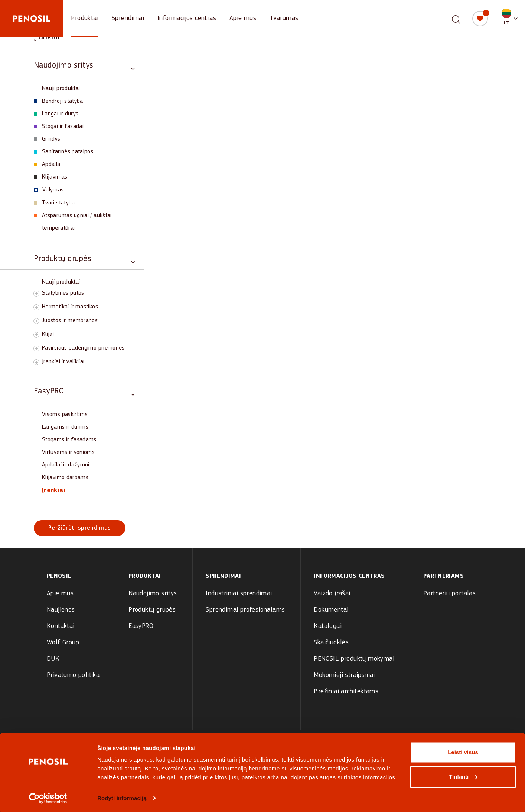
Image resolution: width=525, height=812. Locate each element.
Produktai (85, 18)
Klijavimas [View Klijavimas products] (51, 177)
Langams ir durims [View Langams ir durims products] (65, 427)
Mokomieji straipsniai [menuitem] (344, 675)
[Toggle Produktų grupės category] (84, 258)
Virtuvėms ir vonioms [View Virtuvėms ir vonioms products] (68, 452)
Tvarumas (284, 18)
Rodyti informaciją (122, 797)
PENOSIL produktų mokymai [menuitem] (354, 659)
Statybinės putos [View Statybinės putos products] (63, 293)
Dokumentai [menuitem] (331, 610)
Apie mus (243, 18)
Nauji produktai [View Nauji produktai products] (61, 89)
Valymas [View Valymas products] (49, 190)
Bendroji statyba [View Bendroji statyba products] (58, 101)
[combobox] (447, 18)
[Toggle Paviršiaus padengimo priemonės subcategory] (36, 348)
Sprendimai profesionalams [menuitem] (245, 610)
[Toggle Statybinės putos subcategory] (36, 294)
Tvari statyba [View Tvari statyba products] (54, 203)
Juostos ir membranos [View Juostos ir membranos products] (70, 321)
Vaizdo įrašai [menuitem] (332, 594)
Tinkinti (463, 776)
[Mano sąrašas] (480, 19)
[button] (510, 18)
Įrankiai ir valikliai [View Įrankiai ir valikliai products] (63, 362)
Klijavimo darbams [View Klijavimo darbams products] (65, 478)
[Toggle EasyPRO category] (84, 391)
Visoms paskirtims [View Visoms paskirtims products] (65, 415)
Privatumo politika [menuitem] (73, 675)
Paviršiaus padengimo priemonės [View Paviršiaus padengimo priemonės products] (83, 348)
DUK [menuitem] (53, 659)
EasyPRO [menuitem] (141, 626)
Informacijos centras (187, 18)
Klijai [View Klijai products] (48, 334)
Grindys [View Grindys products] (47, 139)
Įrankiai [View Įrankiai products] (54, 490)
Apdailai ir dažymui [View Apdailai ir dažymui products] (66, 465)
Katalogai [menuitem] (328, 626)
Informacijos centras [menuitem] (349, 576)
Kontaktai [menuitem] (61, 626)
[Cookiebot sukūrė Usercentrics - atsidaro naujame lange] (48, 798)
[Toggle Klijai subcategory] (36, 335)
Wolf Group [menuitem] (63, 643)
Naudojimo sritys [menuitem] (153, 594)
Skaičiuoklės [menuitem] (331, 643)
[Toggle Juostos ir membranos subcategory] (36, 321)
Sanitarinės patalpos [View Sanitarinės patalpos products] (63, 152)
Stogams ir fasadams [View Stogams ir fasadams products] (69, 440)
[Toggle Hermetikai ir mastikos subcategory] (36, 307)
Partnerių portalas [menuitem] (449, 594)
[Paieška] (456, 19)
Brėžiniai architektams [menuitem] (346, 692)
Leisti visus (463, 752)
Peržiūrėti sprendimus (80, 528)
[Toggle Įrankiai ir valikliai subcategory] (36, 362)
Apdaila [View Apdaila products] (47, 164)
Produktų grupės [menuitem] (152, 610)
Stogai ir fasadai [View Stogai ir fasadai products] (59, 127)
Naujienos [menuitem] (61, 610)
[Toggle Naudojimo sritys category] (84, 65)
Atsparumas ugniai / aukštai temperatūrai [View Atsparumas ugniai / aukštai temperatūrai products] (73, 222)
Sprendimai (128, 18)
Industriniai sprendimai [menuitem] (239, 594)
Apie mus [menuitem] (60, 594)
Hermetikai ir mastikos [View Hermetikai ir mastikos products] (70, 307)
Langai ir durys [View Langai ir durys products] (56, 114)
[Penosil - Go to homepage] (32, 19)
